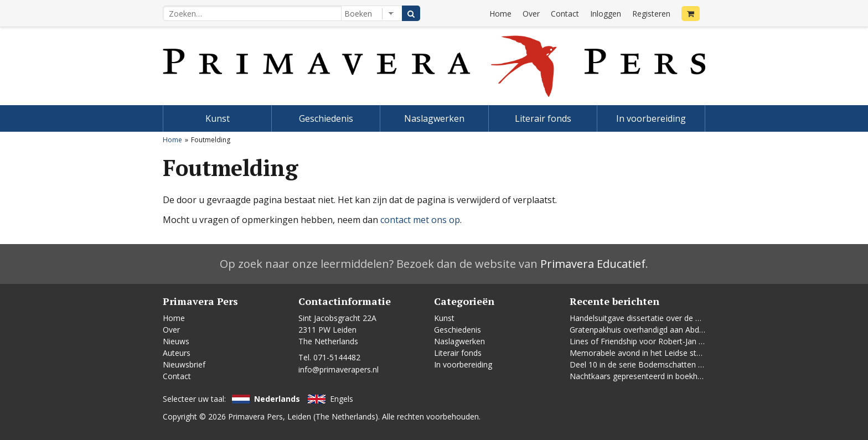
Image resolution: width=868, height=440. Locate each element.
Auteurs (177, 353)
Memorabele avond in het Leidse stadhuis (645, 353)
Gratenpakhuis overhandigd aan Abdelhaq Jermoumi (663, 330)
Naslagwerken (434, 118)
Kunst (218, 118)
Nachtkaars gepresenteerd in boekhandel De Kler (658, 376)
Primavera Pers (255, 416)
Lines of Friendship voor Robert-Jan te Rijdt (647, 341)
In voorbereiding (651, 118)
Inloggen (606, 14)
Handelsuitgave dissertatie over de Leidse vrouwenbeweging (678, 318)
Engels (342, 399)
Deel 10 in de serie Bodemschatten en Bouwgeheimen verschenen (689, 364)
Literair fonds (543, 118)
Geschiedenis (326, 118)
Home (500, 14)
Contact (565, 14)
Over (531, 14)
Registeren (651, 14)
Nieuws (176, 341)
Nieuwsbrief (184, 364)
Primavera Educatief (593, 264)
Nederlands (277, 399)
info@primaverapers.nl (339, 369)
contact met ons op (420, 220)
